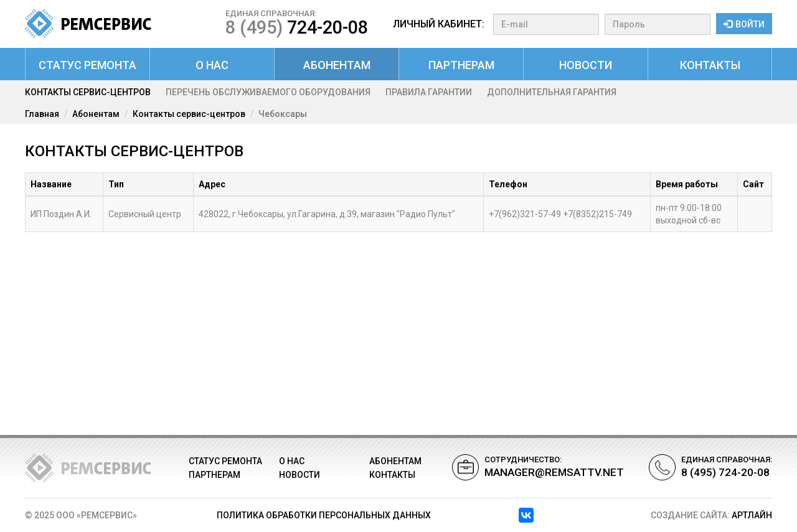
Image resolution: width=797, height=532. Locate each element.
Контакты (710, 65)
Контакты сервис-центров (88, 92)
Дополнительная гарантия (552, 92)
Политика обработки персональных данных (324, 515)
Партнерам (461, 65)
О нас (212, 65)
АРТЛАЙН (752, 515)
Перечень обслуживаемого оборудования (268, 92)
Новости (586, 65)
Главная (42, 114)
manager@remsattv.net (554, 472)
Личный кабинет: (439, 24)
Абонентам (337, 65)
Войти (744, 24)
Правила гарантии (429, 92)
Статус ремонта (87, 65)
